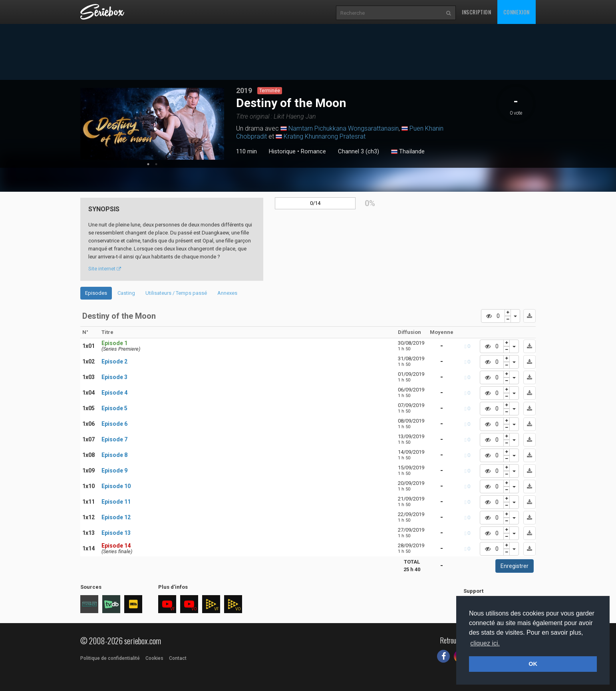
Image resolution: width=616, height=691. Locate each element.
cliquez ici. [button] (485, 643)
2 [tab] (156, 164)
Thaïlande (408, 152)
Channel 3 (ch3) (359, 151)
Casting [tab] (126, 293)
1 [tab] (148, 164)
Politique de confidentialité (110, 658)
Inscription (477, 12)
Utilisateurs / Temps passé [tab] (176, 293)
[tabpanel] (152, 124)
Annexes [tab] (227, 293)
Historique (282, 151)
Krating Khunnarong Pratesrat (325, 136)
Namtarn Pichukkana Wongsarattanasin (344, 128)
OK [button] (533, 664)
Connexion (517, 12)
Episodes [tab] (96, 293)
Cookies (154, 658)
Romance (313, 151)
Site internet (105, 269)
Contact (178, 658)
